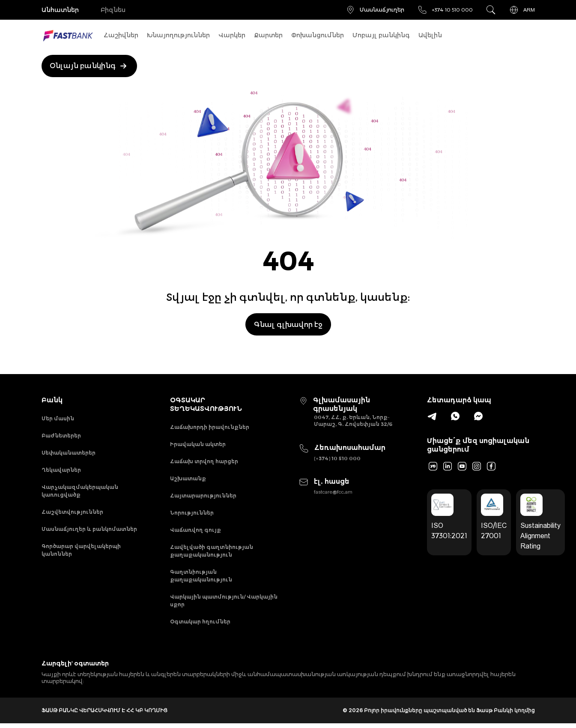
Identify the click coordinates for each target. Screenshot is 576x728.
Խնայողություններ (178, 35)
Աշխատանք (188, 480)
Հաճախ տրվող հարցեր (204, 463)
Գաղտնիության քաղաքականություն (201, 580)
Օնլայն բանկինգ (90, 66)
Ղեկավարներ (61, 472)
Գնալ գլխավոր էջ (288, 324)
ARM (522, 10)
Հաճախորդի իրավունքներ (210, 427)
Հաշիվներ (121, 35)
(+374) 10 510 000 (337, 458)
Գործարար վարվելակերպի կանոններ (81, 553)
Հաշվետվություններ (72, 514)
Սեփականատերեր (69, 454)
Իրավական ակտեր (198, 445)
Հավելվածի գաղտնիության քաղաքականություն (212, 554)
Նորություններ (192, 515)
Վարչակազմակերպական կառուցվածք (80, 493)
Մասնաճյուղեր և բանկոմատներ (89, 532)
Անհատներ (60, 10)
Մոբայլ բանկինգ (381, 35)
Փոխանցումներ (318, 35)
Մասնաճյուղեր (375, 10)
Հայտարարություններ (203, 498)
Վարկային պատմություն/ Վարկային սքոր (224, 605)
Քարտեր (268, 35)
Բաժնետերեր (61, 436)
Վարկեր (232, 35)
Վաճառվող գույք (195, 533)
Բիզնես (114, 10)
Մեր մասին (58, 419)
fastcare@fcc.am (333, 492)
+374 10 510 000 (445, 10)
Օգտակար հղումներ (200, 626)
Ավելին (430, 35)
